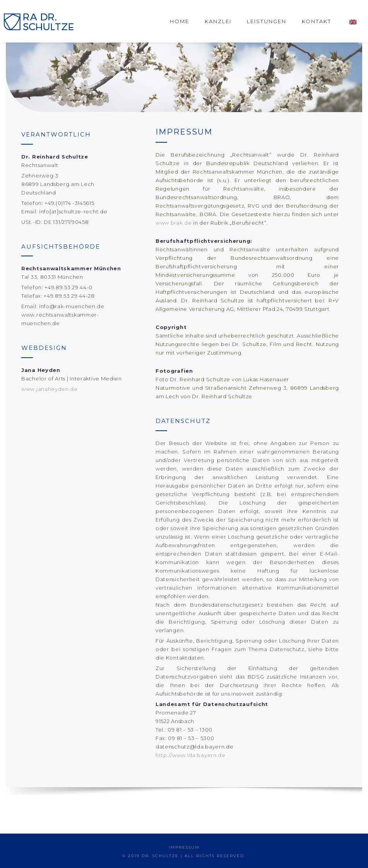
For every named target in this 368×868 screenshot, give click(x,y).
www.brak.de (174, 223)
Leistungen (267, 21)
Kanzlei (218, 21)
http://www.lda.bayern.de (191, 755)
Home (180, 21)
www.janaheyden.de (50, 389)
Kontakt (317, 21)
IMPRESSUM (184, 847)
